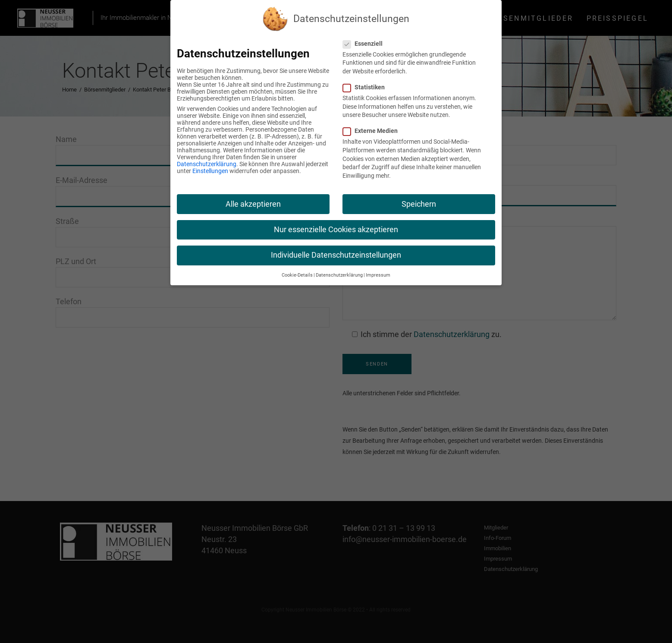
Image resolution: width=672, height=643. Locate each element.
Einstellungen (210, 171)
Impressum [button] (378, 275)
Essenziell (366, 44)
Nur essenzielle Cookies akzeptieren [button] (336, 230)
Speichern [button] (419, 204)
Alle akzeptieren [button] (253, 204)
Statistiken (367, 87)
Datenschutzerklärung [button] (339, 275)
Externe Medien (374, 131)
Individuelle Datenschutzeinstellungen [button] (336, 255)
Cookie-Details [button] (297, 275)
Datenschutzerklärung (207, 164)
